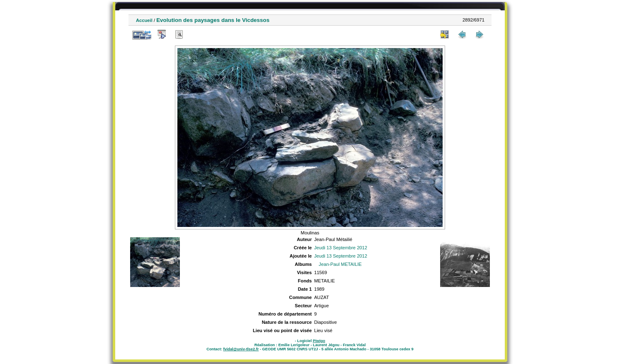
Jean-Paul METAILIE (340, 264)
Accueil (144, 20)
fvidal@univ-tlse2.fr (241, 349)
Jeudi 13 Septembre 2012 (341, 248)
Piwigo (319, 341)
